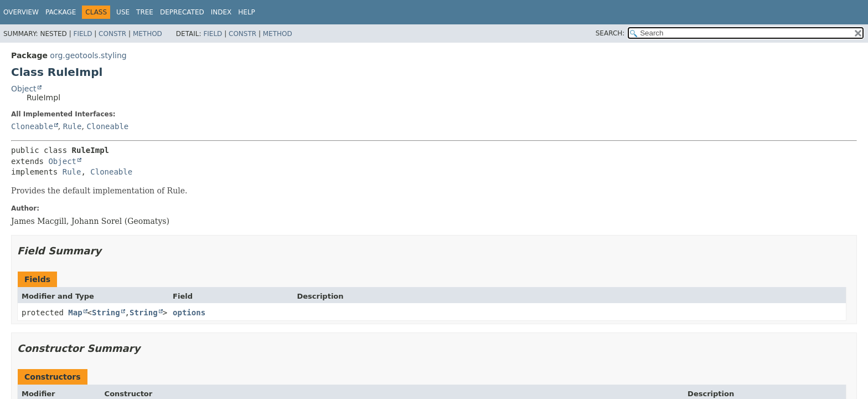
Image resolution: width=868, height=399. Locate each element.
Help (247, 12)
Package (61, 12)
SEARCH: (610, 33)
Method (148, 34)
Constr (112, 34)
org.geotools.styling (88, 55)
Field (82, 34)
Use (123, 12)
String (106, 313)
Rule (73, 126)
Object (24, 89)
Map (75, 313)
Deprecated (182, 12)
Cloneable (32, 126)
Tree (145, 12)
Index (221, 12)
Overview (21, 12)
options (189, 313)
